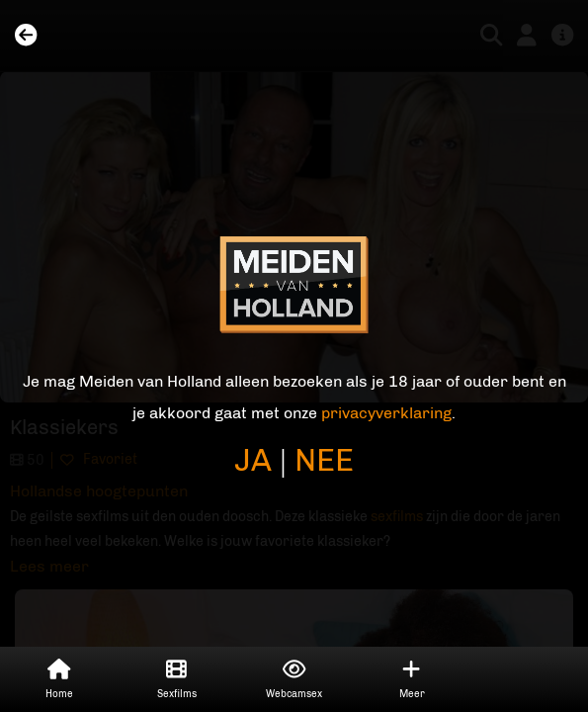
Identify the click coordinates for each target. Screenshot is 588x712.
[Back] (26, 36)
